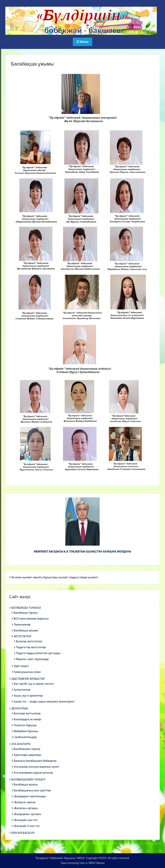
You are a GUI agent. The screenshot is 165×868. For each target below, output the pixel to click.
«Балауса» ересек (25, 802)
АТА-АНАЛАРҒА (21, 744)
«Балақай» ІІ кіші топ (27, 826)
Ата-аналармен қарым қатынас (34, 773)
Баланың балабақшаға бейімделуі (35, 761)
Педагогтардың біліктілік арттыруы (38, 653)
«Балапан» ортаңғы (26, 808)
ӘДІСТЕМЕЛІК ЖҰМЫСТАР (28, 679)
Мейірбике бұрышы (26, 731)
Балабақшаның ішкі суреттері (32, 790)
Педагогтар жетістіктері (31, 647)
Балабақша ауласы (26, 784)
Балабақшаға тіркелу (27, 749)
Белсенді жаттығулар (27, 713)
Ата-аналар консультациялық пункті (36, 767)
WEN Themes (97, 863)
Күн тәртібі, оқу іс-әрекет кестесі (34, 684)
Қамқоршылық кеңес (27, 672)
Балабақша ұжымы (26, 630)
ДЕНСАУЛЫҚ (20, 708)
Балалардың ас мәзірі (28, 719)
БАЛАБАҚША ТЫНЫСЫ (26, 608)
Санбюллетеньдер (25, 737)
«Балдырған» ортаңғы (28, 814)
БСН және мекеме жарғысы (31, 619)
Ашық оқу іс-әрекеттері (28, 696)
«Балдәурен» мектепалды (30, 796)
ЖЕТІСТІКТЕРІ (22, 636)
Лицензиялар (22, 625)
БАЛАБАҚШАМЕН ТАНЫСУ (28, 780)
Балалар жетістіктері (29, 641)
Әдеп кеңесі (21, 666)
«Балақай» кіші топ (26, 820)
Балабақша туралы (26, 613)
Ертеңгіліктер (22, 690)
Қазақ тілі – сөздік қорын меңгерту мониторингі (44, 702)
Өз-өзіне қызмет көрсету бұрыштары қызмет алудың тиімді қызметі (55, 577)
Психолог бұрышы (25, 725)
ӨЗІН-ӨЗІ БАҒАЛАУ (23, 833)
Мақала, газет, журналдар (32, 659)
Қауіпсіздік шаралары (28, 755)
